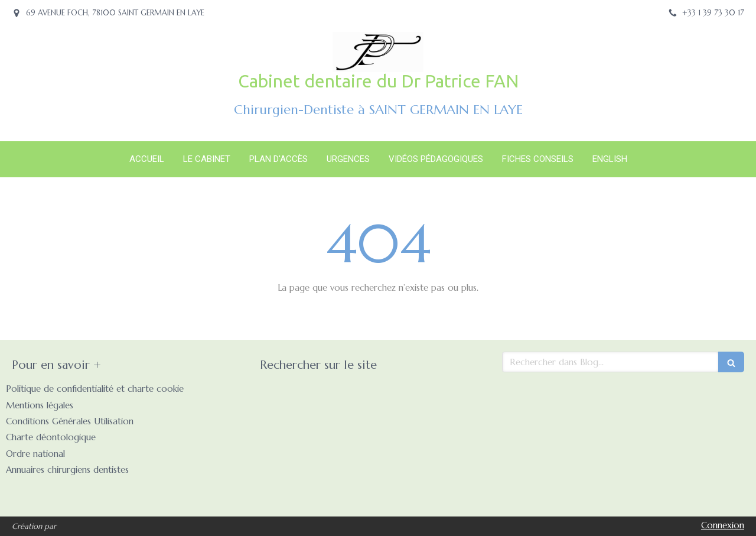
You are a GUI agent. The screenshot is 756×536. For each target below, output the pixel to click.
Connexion (723, 525)
